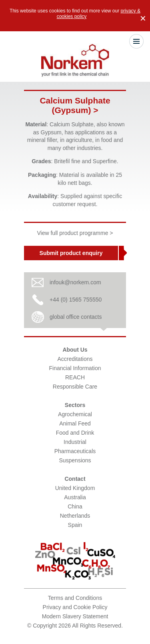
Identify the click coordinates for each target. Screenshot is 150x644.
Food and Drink (75, 433)
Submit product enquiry (71, 253)
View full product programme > (75, 233)
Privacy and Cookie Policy (75, 607)
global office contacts (76, 317)
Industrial (75, 442)
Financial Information (75, 368)
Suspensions (75, 460)
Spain (75, 525)
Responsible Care (75, 387)
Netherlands (75, 516)
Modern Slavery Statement (75, 616)
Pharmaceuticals (75, 451)
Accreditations (75, 359)
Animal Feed (75, 423)
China (75, 506)
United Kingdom (75, 488)
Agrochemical (75, 414)
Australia (75, 497)
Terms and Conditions (75, 598)
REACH (75, 377)
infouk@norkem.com (75, 282)
